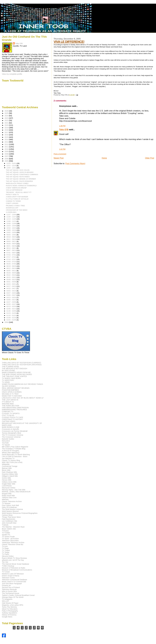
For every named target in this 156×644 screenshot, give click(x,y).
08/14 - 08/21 (12, 248)
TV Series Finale (8, 537)
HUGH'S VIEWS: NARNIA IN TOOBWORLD (21, 186)
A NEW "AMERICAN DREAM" (16, 188)
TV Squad (6, 445)
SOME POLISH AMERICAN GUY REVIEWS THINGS (22, 384)
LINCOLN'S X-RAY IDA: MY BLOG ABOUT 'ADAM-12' (23, 398)
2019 (7, 128)
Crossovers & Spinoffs (10, 429)
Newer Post (59, 158)
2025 (7, 113)
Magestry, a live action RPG (13, 605)
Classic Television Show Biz (13, 544)
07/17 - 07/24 (12, 257)
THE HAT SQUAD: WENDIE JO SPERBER (21, 179)
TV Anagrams (7, 599)
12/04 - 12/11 (12, 168)
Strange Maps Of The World (13, 597)
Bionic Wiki (6, 470)
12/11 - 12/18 (12, 166)
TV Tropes (6, 550)
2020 (7, 125)
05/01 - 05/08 (12, 282)
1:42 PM (62, 149)
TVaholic (5, 525)
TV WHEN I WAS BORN (11, 378)
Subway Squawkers (10, 613)
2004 (7, 322)
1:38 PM (62, 126)
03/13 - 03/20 (12, 298)
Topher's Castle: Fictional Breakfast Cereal (18, 595)
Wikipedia (6, 464)
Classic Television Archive (12, 501)
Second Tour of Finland (11, 587)
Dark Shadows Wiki (9, 472)
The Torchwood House (11, 593)
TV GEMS (6, 382)
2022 (7, 120)
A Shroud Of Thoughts (10, 451)
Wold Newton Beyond (10, 511)
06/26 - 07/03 (12, 264)
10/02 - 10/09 (12, 232)
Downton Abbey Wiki (10, 474)
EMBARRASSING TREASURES (14, 410)
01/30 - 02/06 (12, 311)
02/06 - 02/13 (12, 309)
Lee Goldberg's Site (10, 521)
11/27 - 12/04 (12, 215)
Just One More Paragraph (12, 584)
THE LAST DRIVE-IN (10, 400)
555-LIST (5, 601)
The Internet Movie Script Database (16, 564)
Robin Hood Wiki (8, 496)
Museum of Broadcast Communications (17, 570)
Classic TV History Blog (11, 460)
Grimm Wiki (6, 478)
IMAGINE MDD (8, 404)
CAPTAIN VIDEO (9, 421)
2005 (7, 161)
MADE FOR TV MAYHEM (12, 396)
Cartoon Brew (7, 515)
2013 (7, 142)
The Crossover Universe (11, 437)
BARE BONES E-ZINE (11, 427)
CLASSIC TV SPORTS (11, 413)
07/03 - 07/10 (12, 262)
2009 (7, 151)
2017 (7, 132)
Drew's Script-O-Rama (11, 576)
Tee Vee (5, 562)
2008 (7, 154)
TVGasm (5, 531)
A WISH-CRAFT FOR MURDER (17, 197)
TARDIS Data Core (9, 498)
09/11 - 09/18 (12, 239)
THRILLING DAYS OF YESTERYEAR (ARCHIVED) (22, 365)
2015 (7, 137)
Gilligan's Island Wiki (10, 476)
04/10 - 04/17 (12, 288)
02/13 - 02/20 (12, 306)
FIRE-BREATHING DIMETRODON (15, 408)
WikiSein (5, 499)
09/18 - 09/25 (12, 237)
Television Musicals (9, 589)
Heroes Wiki (7, 480)
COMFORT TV (8, 412)
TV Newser (6, 503)
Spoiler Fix (6, 535)
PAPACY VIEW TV (12, 195)
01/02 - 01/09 (12, 320)
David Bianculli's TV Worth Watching (16, 455)
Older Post (150, 158)
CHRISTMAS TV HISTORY (12, 419)
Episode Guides (8, 439)
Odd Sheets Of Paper (10, 603)
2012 (7, 144)
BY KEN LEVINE (8, 370)
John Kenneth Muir (9, 523)
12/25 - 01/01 (12, 163)
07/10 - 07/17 (12, 259)
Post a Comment (60, 154)
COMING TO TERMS (13, 201)
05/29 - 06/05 (12, 273)
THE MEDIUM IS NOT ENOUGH (15, 369)
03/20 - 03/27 (12, 295)
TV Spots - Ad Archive (10, 539)
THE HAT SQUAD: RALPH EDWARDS (19, 181)
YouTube (5, 443)
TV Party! (6, 554)
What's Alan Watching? (11, 453)
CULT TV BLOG (8, 415)
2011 (7, 147)
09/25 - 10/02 (12, 235)
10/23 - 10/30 (12, 226)
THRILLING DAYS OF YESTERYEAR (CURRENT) (22, 363)
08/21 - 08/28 (12, 246)
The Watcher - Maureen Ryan (13, 527)
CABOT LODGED (12, 203)
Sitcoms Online (8, 556)
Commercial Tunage (10, 466)
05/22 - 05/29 (12, 275)
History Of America (9, 615)
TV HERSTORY (8, 380)
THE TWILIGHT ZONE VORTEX (14, 376)
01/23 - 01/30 (12, 313)
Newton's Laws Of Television (13, 574)
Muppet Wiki (7, 494)
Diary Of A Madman (9, 507)
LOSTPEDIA (7, 486)
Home (104, 158)
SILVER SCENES (9, 386)
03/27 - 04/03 (12, 293)
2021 (7, 123)
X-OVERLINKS (11, 212)
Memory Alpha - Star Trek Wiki (14, 490)
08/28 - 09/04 (12, 244)
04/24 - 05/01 (12, 284)
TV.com (5, 546)
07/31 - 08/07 (12, 253)
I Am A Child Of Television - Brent (15, 456)
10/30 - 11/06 (12, 223)
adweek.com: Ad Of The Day (13, 560)
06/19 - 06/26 (12, 266)
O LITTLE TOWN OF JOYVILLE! (17, 199)
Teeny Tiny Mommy (9, 607)
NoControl (6, 441)
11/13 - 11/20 (12, 219)
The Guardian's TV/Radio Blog (14, 449)
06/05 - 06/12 (12, 271)
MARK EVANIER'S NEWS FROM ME (16, 372)
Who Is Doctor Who (9, 591)
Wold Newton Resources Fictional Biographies (20, 513)
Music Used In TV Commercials (14, 582)
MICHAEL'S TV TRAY (10, 394)
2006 (7, 159)
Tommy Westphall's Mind (11, 433)
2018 (7, 130)
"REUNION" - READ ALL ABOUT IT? (19, 192)
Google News (7, 617)
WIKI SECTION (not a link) (12, 462)
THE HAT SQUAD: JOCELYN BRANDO (20, 172)
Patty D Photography (10, 611)
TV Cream (6, 572)
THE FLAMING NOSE (10, 367)
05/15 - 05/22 (12, 277)
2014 (7, 140)
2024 (7, 116)
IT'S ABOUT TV (8, 402)
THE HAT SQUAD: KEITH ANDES (18, 177)
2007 (7, 156)
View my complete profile (12, 74)
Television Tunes (8, 578)
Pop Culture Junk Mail (10, 505)
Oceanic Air (6, 585)
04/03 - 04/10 (12, 291)
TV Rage (5, 548)
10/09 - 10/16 (12, 230)
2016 (7, 135)
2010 (7, 149)
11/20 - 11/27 (12, 217)
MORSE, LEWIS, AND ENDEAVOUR (16, 492)
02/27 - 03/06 (12, 302)
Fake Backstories (9, 519)
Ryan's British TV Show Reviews (14, 558)
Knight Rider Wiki (9, 484)
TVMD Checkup (8, 566)
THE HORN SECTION (11, 406)
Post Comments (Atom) (75, 164)
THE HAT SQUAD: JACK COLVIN (18, 170)
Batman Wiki (7, 468)
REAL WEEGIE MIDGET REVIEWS (16, 388)
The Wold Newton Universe (12, 509)
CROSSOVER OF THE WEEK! (17, 210)
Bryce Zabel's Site (9, 529)
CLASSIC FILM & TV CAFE (13, 417)
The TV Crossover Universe (13, 435)
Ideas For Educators (10, 609)
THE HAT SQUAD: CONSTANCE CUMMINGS (22, 174)
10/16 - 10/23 (12, 228)
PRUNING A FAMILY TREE (15, 206)
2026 (7, 111)
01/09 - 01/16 (12, 318)
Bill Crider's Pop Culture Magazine (15, 447)
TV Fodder (6, 533)
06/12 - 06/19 (12, 268)
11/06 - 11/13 (12, 221)
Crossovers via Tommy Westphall (15, 431)
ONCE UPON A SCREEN (12, 392)
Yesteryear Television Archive (13, 542)
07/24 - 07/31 (12, 255)
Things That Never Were (11, 517)
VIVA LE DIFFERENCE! (69, 42)
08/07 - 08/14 (12, 250)
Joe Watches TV (8, 458)
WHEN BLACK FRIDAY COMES (17, 183)
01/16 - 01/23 (12, 315)
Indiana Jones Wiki (9, 482)
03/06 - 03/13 (12, 300)
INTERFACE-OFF (12, 208)
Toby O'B (64, 129)
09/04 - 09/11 (12, 241)
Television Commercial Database (15, 580)
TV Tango (6, 552)
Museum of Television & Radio (14, 568)
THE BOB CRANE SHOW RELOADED (17, 374)
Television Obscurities (10, 541)
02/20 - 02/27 (12, 304)
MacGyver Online (9, 488)
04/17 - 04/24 (12, 286)
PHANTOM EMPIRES (10, 390)
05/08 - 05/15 (12, 280)
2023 (7, 118)
